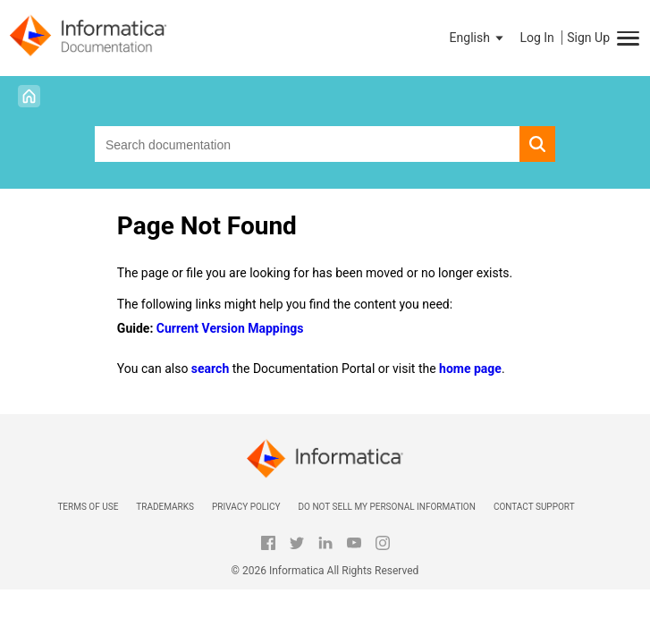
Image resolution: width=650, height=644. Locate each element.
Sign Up (588, 38)
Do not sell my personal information (386, 507)
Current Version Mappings (230, 328)
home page (470, 369)
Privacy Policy (246, 507)
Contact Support (534, 507)
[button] (478, 38)
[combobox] (307, 144)
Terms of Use (88, 507)
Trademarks (165, 507)
